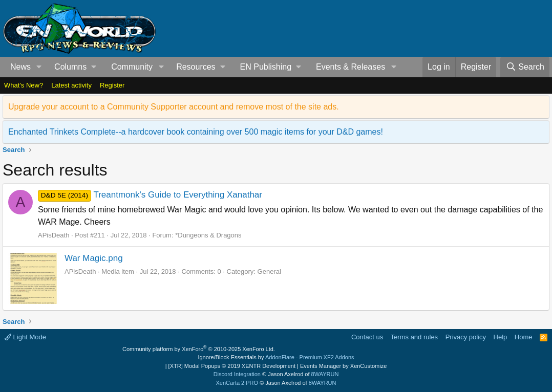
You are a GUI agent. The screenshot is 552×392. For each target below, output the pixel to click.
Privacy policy (466, 337)
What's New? (24, 85)
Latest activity (71, 85)
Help (501, 337)
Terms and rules (414, 337)
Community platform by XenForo (199, 349)
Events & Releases (351, 67)
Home (524, 337)
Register (112, 85)
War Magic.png (94, 258)
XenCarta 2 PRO (237, 383)
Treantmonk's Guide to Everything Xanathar (150, 195)
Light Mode (25, 337)
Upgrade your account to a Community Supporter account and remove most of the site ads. (174, 107)
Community (132, 67)
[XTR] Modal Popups (232, 366)
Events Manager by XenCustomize (343, 366)
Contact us (367, 337)
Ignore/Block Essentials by (276, 357)
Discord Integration (237, 374)
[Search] (525, 67)
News (20, 67)
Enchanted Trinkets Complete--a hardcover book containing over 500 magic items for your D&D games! (196, 132)
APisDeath (54, 235)
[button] (39, 67)
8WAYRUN (325, 374)
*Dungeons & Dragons (208, 235)
